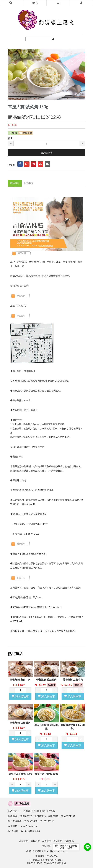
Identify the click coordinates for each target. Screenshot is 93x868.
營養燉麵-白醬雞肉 (20, 723)
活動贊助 (69, 841)
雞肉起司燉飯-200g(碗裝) (46, 727)
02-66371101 (68, 816)
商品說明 (15, 183)
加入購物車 (20, 696)
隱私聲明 (47, 846)
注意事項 (28, 183)
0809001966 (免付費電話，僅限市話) (39, 816)
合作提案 (47, 841)
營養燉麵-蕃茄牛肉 (20, 680)
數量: (11, 138)
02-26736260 (47, 821)
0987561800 (31, 821)
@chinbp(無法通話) (30, 831)
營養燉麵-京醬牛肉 (73, 680)
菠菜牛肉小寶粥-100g (46, 774)
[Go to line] (88, 847)
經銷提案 (24, 841)
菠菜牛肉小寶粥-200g (20, 774)
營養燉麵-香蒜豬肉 (46, 680)
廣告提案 (35, 841)
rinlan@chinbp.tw (28, 826)
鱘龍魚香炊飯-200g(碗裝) (73, 727)
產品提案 (58, 841)
